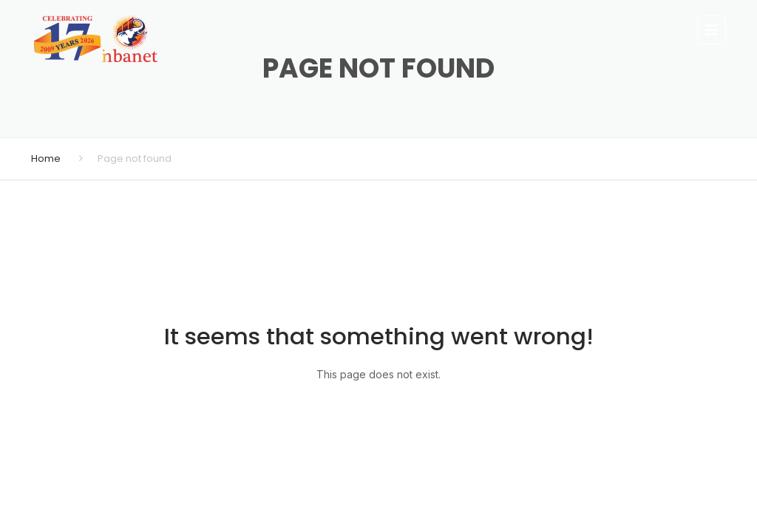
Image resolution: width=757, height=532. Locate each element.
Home (46, 158)
